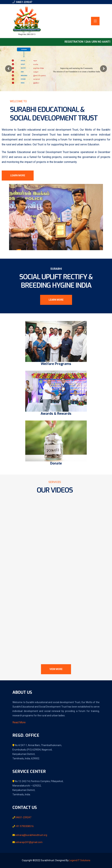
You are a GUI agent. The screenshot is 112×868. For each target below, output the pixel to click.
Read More (19, 722)
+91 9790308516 (24, 826)
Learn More (18, 175)
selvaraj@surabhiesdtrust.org (31, 835)
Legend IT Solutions (80, 860)
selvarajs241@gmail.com (29, 842)
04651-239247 (24, 2)
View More (56, 669)
